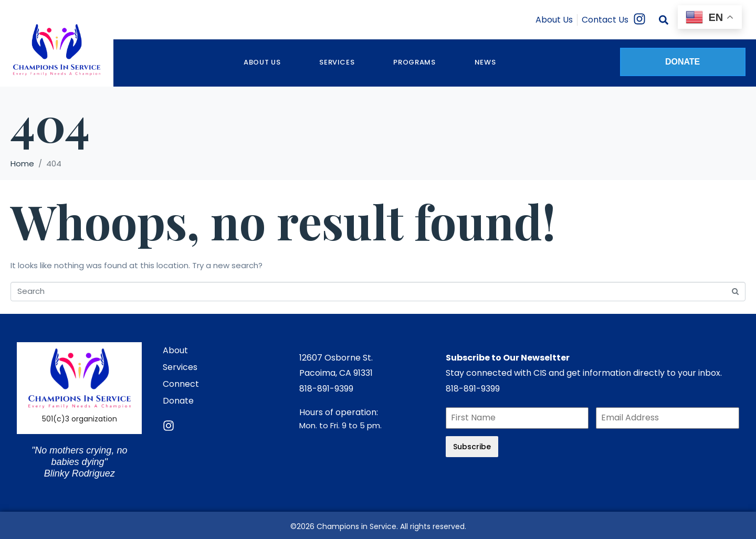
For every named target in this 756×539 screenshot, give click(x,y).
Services (337, 62)
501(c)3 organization (80, 419)
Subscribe (472, 447)
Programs (414, 62)
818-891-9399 (326, 389)
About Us (262, 62)
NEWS (485, 62)
